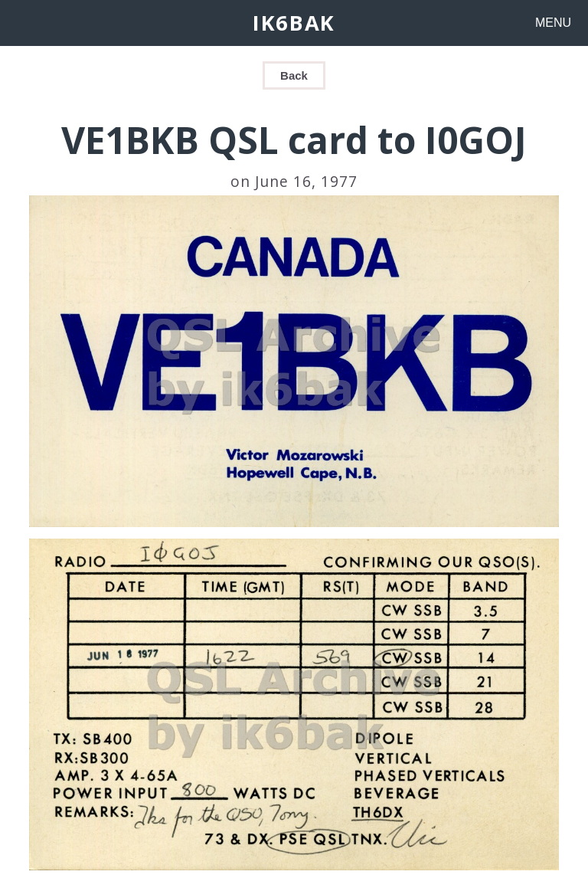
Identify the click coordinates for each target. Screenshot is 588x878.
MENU (553, 23)
